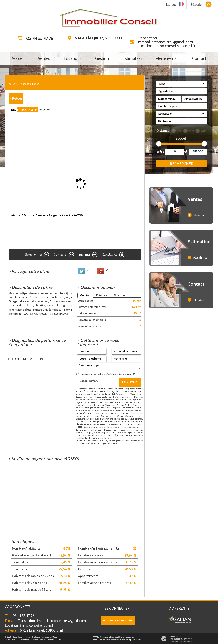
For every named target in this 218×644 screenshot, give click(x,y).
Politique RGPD (54, 640)
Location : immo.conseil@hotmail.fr (166, 46)
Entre (160, 151)
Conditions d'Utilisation (86, 443)
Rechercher (182, 164)
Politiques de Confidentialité (124, 441)
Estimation (132, 58)
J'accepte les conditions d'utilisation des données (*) (108, 374)
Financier (119, 295)
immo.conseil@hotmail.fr (30, 626)
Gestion (102, 58)
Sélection (197, 5)
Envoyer (130, 382)
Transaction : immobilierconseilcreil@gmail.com (165, 40)
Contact (199, 58)
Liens (36, 640)
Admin (42, 640)
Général (85, 295)
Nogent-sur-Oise (30, 84)
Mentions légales (24, 640)
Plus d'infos (198, 215)
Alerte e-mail (167, 58)
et (186, 151)
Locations (73, 58)
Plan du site (10, 640)
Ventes (44, 58)
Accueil (18, 58)
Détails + (102, 295)
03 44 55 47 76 (23, 616)
